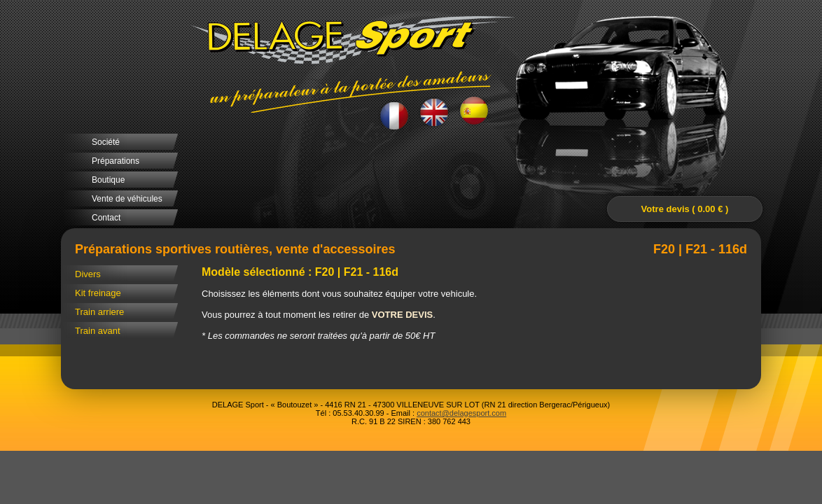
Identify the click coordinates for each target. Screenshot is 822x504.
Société (106, 142)
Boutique (108, 180)
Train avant (98, 331)
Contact (106, 218)
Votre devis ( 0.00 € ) (685, 209)
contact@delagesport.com (461, 413)
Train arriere (99, 312)
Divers (88, 274)
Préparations (116, 161)
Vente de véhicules (127, 199)
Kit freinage (98, 293)
